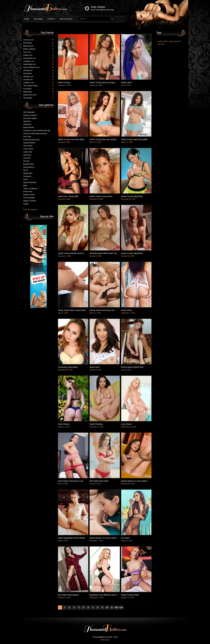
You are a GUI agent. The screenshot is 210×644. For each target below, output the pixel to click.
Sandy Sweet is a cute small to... (135, 481)
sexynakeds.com (39, 58)
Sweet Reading (96, 424)
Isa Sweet (125, 538)
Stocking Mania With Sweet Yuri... (104, 253)
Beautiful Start (28, 164)
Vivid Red (27, 158)
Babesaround (39, 46)
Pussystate (39, 89)
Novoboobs (39, 73)
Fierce (26, 170)
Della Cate (27, 155)
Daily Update (102, 8)
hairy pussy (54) (175, 41)
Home (27, 19)
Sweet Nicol (95, 367)
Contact (51, 19)
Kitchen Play (28, 192)
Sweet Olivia (126, 310)
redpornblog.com (39, 64)
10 (107, 607)
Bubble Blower (29, 127)
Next (116, 607)
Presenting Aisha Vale (31, 140)
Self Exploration (29, 112)
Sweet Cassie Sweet (130, 595)
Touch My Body (29, 198)
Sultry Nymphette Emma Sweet (71, 538)
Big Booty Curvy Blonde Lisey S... (104, 595)
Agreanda (27, 121)
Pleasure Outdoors (30, 115)
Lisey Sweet (126, 424)
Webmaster (105, 640)
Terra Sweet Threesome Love (71, 481)
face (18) (161, 44)
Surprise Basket (29, 143)
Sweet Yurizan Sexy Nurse (101, 196)
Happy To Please (30, 201)
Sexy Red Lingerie (30, 118)
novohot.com (39, 80)
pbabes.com (39, 55)
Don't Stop (27, 137)
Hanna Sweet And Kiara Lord (102, 310)
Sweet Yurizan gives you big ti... (103, 82)
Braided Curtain (29, 195)
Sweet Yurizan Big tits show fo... (72, 253)
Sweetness (27, 124)
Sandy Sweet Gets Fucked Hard (72, 310)
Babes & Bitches (39, 49)
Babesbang (39, 92)
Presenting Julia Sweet (68, 367)
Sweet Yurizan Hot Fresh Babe (71, 139)
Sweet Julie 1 (127, 82)
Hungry (26, 204)
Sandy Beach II (29, 167)
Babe (25, 186)
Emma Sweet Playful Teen (132, 367)
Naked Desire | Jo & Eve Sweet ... (104, 538)
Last (121, 607)
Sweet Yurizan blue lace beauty (103, 139)
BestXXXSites (66, 19)
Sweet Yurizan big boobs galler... (135, 139)
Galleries (38, 19)
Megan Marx (28, 173)
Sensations (27, 176)
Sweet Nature (64, 424)
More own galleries (30, 210)
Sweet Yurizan (64, 82)
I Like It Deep (28, 149)
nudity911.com (39, 83)
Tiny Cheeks (28, 146)
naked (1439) (163, 41)
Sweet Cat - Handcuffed (68, 196)
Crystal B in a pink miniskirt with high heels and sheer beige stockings (37, 132)
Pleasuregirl (39, 98)
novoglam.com (39, 61)
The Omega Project (39, 86)
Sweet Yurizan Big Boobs (132, 196)
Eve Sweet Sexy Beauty (68, 595)
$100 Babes (39, 43)
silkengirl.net (39, 70)
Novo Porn (39, 52)
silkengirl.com (39, 77)
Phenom (26, 161)
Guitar (26, 179)
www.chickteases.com (39, 67)
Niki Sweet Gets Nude (99, 481)
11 (112, 607)
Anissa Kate (28, 152)
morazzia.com (39, 40)
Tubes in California (30, 189)
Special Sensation (30, 182)
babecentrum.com (39, 95)
